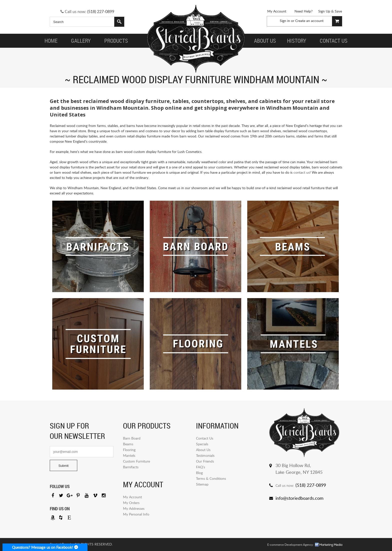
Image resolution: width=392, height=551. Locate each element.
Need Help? (303, 11)
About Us (203, 450)
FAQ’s (200, 467)
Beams (128, 444)
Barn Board (132, 438)
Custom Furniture (136, 461)
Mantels (129, 455)
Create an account (309, 21)
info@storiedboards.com (299, 498)
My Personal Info (136, 514)
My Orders (131, 503)
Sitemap (202, 484)
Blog (199, 473)
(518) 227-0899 (101, 11)
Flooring (129, 450)
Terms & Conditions (211, 478)
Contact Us (205, 438)
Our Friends (205, 461)
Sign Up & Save (330, 11)
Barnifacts (131, 467)
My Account (277, 11)
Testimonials (205, 455)
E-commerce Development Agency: (290, 545)
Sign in (285, 21)
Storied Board (196, 39)
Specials (202, 444)
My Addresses (134, 508)
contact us (302, 172)
